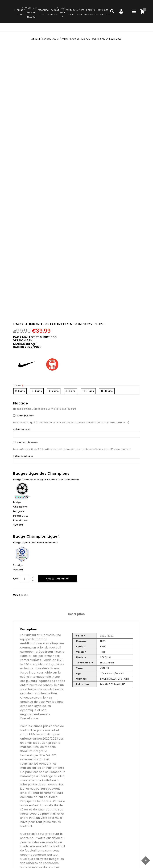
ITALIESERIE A (63, 12)
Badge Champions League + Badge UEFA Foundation (46, 480)
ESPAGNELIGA (42, 12)
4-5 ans (37, 391)
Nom (24, 416)
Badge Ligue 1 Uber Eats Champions (36, 543)
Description (77, 614)
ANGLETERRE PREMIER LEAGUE (31, 12)
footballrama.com (38, 851)
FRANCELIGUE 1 (21, 12)
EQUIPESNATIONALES (91, 12)
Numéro (26, 442)
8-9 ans (71, 391)
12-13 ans (107, 391)
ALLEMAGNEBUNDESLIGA (53, 12)
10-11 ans (88, 391)
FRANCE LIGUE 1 (51, 39)
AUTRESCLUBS (80, 12)
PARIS (65, 39)
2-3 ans (20, 391)
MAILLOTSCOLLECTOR (103, 12)
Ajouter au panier (57, 579)
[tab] (77, 614)
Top (146, 860)
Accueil (36, 39)
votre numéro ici (24, 456)
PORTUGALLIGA (71, 12)
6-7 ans (54, 391)
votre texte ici (22, 429)
